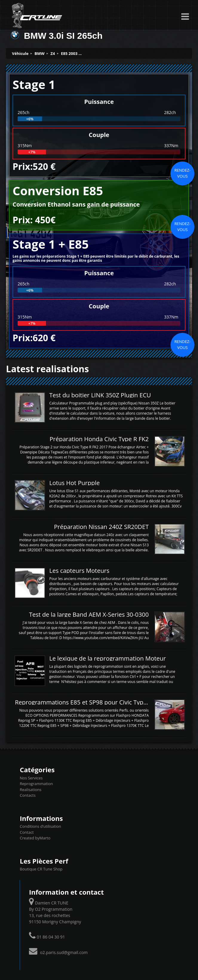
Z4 (53, 53)
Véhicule (20, 53)
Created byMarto (35, 838)
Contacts (28, 795)
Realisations (30, 790)
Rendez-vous (182, 173)
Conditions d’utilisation (40, 826)
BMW (40, 53)
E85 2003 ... (71, 53)
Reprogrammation (36, 784)
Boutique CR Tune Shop (41, 869)
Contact (27, 832)
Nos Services (31, 778)
